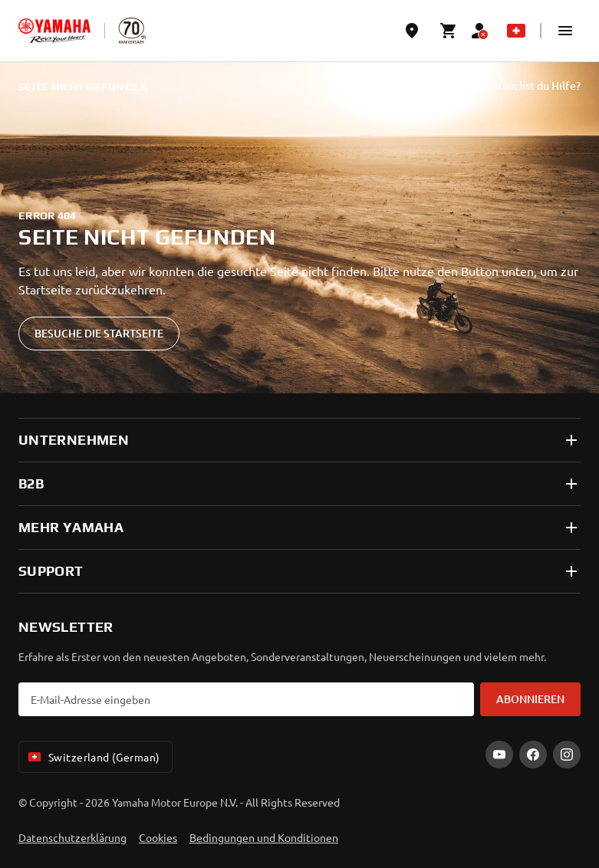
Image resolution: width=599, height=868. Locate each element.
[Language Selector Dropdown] (516, 31)
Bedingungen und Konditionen (264, 837)
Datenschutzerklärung (72, 837)
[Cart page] (449, 31)
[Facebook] (533, 755)
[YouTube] (499, 755)
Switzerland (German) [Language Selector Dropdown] (92, 757)
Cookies (158, 837)
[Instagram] (567, 755)
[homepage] (54, 31)
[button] (565, 31)
